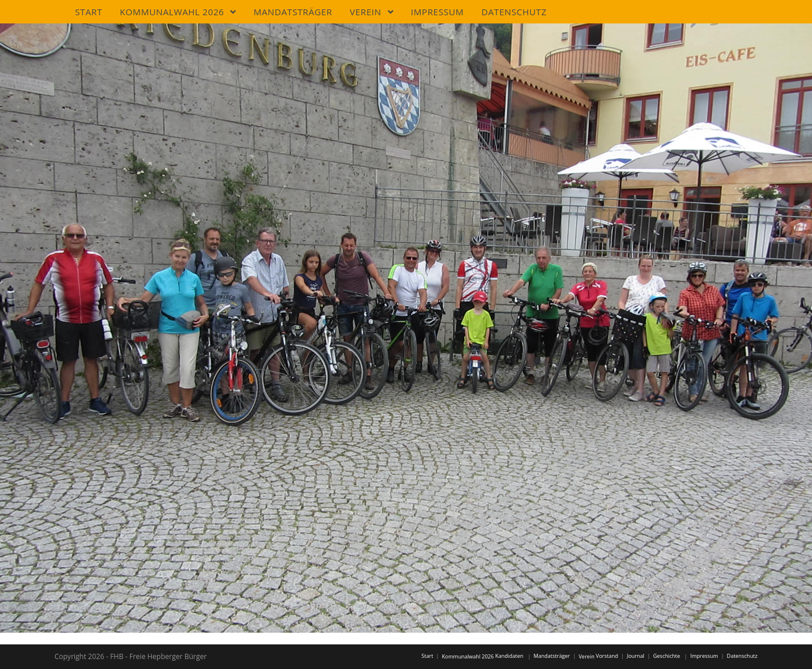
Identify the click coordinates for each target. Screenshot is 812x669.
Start (427, 656)
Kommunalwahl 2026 (468, 656)
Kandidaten (509, 656)
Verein (587, 656)
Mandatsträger (552, 656)
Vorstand (607, 656)
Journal (636, 656)
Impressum (704, 656)
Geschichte (667, 656)
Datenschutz (742, 656)
